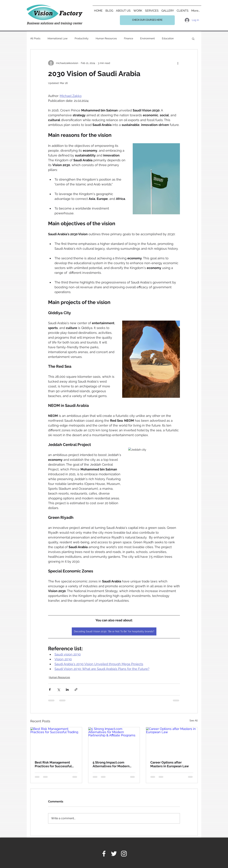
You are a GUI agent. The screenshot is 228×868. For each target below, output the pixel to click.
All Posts (35, 38)
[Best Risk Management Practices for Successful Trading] (56, 742)
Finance (129, 38)
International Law (58, 38)
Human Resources (106, 38)
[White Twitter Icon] (114, 854)
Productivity (82, 38)
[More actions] (178, 63)
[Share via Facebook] (50, 689)
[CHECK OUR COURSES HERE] (147, 20)
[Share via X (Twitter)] (59, 689)
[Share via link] (76, 689)
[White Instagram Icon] (124, 854)
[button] (193, 39)
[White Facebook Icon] (104, 854)
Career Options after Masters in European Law (170, 764)
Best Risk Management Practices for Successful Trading (53, 764)
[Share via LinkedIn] (67, 689)
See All (194, 720)
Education (168, 38)
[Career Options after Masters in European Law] (172, 742)
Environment (147, 38)
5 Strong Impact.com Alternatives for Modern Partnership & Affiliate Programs (111, 764)
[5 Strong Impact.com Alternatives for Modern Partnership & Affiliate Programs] (114, 742)
